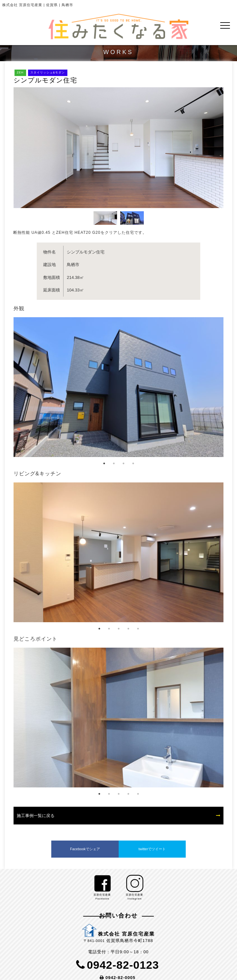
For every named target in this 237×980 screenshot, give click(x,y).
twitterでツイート (152, 849)
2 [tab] (114, 463)
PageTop (227, 970)
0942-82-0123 (123, 965)
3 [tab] (123, 463)
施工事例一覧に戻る (36, 816)
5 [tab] (138, 629)
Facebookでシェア (85, 849)
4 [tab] (133, 463)
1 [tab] (104, 463)
